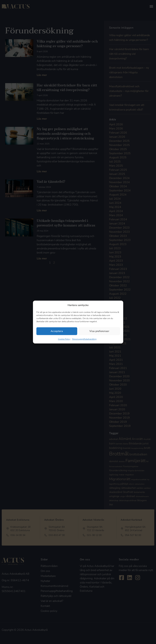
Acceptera (57, 331)
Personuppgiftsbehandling (84, 339)
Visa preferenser (99, 331)
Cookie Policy (64, 339)
